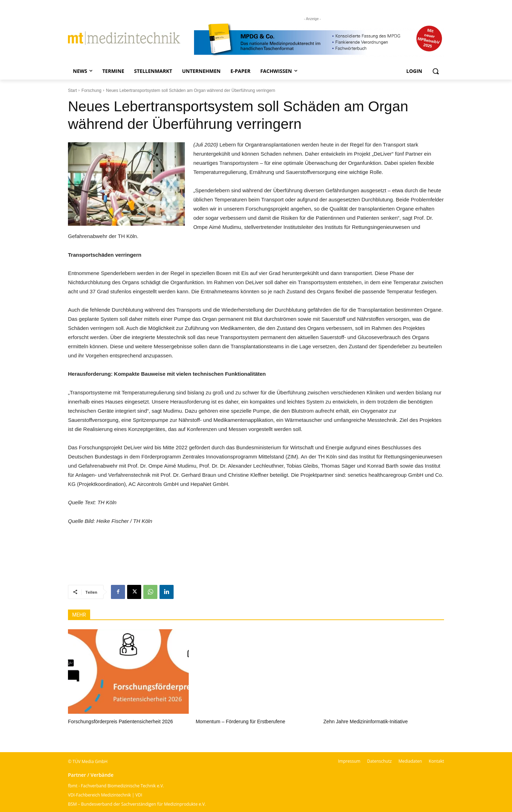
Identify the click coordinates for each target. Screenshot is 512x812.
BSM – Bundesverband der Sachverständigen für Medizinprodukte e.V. (137, 804)
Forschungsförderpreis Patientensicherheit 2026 (120, 722)
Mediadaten (410, 761)
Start (72, 90)
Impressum (349, 761)
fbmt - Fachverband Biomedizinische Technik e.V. (116, 786)
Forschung (91, 90)
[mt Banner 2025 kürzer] (319, 40)
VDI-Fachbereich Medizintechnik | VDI (105, 795)
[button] (436, 71)
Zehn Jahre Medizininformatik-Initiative (366, 722)
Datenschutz (379, 761)
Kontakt (436, 761)
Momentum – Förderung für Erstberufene (241, 722)
